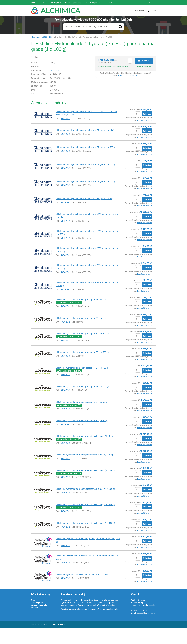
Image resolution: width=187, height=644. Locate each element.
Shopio (62, 640)
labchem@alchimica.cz (146, 629)
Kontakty (35, 624)
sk (155, 3)
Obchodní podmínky (39, 621)
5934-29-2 (60, 86)
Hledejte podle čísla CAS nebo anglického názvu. (87, 27)
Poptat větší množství (144, 67)
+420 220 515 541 (141, 626)
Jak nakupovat (37, 619)
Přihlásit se (140, 10)
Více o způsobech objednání (129, 75)
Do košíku (147, 130)
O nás (33, 616)
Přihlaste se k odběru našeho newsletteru (77, 616)
